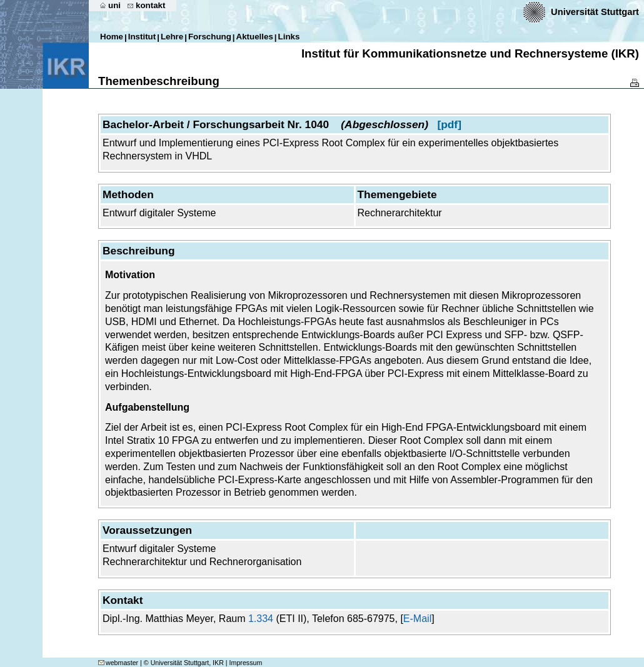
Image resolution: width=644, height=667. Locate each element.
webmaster (118, 663)
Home (112, 37)
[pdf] (449, 124)
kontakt (150, 5)
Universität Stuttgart (595, 12)
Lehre (172, 37)
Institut (142, 37)
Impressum (246, 663)
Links (289, 37)
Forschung (210, 37)
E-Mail (417, 619)
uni (114, 5)
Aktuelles (255, 37)
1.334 (261, 619)
